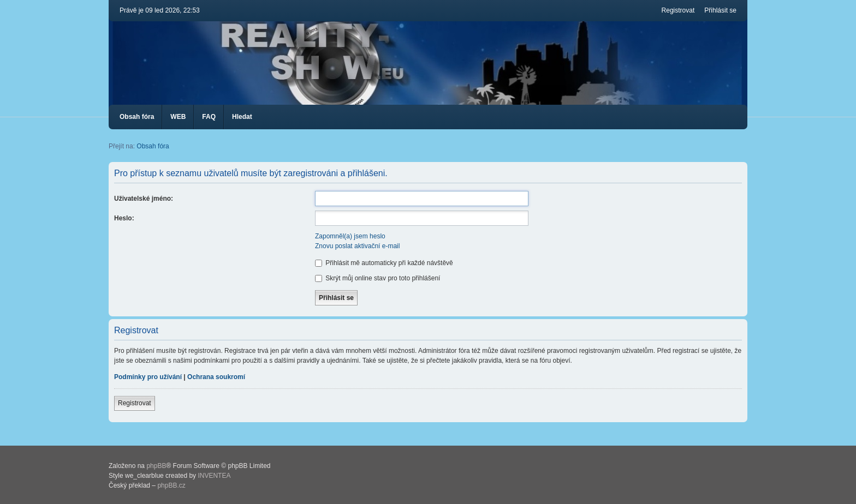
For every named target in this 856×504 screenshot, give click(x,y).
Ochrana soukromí (216, 377)
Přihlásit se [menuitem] (720, 10)
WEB (178, 117)
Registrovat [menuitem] (678, 10)
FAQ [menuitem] (209, 117)
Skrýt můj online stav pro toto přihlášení (378, 278)
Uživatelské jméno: (144, 199)
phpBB (156, 466)
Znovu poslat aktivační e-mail (357, 246)
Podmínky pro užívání (148, 377)
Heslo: (124, 218)
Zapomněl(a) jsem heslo (350, 236)
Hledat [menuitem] (242, 117)
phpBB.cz (171, 485)
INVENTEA (214, 476)
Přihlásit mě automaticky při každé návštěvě (384, 263)
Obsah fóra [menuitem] (137, 117)
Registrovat (135, 403)
